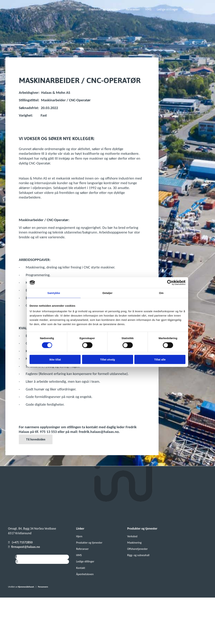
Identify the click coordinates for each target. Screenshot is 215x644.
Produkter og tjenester (104, 9)
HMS (148, 9)
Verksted (132, 536)
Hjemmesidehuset (26, 587)
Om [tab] (161, 293)
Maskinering (134, 543)
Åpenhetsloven (85, 574)
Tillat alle (160, 359)
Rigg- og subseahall (138, 555)
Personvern (43, 587)
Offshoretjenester (137, 549)
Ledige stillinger (167, 9)
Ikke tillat (55, 359)
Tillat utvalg (107, 359)
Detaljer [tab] (107, 293)
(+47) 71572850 (22, 542)
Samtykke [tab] (54, 293)
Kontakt (188, 9)
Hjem (80, 9)
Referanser (133, 9)
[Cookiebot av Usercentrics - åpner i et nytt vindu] (170, 282)
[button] (36, 439)
